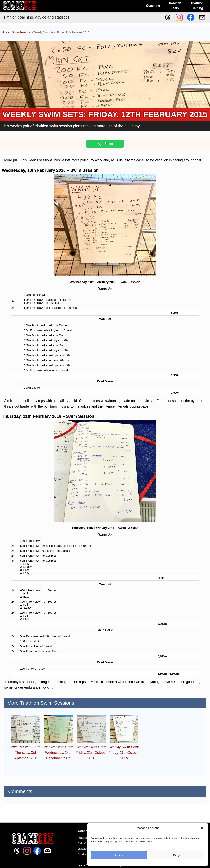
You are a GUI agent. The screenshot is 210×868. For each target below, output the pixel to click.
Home (5, 32)
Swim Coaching (86, 843)
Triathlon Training (197, 6)
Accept (119, 855)
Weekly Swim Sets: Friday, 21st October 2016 (91, 753)
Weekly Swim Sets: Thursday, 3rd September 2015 (25, 753)
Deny (176, 855)
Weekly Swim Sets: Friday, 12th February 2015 (105, 114)
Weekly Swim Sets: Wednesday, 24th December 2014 (58, 753)
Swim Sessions (21, 32)
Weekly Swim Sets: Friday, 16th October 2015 (124, 753)
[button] (202, 828)
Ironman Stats (175, 6)
